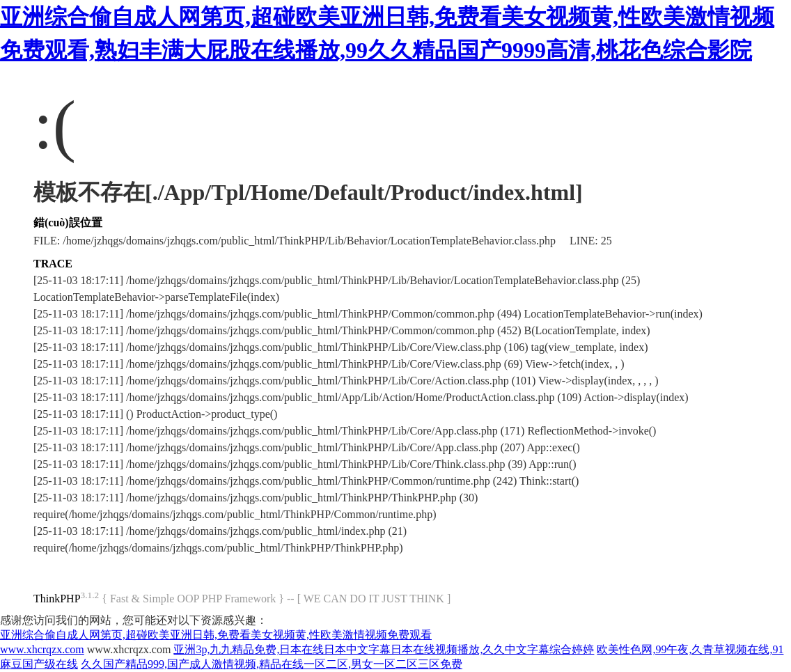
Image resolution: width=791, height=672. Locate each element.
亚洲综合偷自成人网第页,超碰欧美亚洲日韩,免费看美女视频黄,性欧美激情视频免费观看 (216, 635)
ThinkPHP (57, 599)
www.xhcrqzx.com (42, 649)
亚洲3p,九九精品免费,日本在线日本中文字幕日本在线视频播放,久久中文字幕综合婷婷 (384, 649)
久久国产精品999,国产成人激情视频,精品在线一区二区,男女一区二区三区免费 (272, 664)
